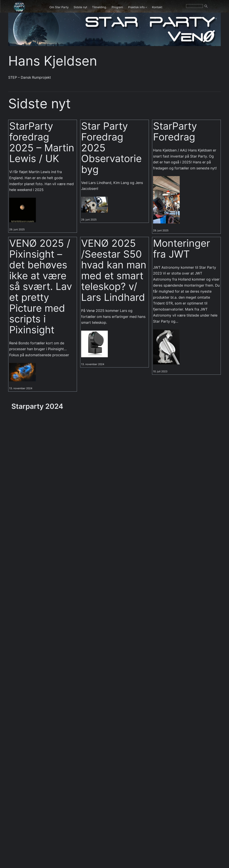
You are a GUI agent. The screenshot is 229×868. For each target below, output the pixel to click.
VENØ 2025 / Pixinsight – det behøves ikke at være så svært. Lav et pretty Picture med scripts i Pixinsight (41, 287)
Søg (210, 7)
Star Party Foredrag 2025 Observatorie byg (111, 148)
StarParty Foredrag (175, 131)
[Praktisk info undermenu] (146, 7)
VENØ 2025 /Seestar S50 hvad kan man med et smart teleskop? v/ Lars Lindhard (114, 270)
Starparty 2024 (37, 406)
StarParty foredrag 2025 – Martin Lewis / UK (42, 142)
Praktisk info (136, 7)
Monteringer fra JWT (182, 249)
